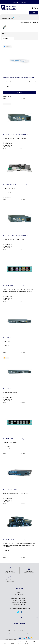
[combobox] (15, 13)
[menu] (5, 642)
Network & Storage (10, 17)
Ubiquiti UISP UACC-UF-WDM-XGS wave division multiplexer (18, 77)
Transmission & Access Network (23, 17)
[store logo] (9, 8)
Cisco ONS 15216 (7, 338)
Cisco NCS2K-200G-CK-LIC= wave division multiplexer (16, 185)
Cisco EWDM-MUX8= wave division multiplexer (15, 439)
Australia (15, 2)
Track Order (24, 2)
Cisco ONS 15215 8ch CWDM (10, 489)
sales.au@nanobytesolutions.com (19, 608)
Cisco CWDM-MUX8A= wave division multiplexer (15, 286)
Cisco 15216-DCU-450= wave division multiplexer (15, 235)
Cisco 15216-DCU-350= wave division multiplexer (15, 134)
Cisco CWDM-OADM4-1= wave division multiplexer (16, 540)
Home (3, 17)
